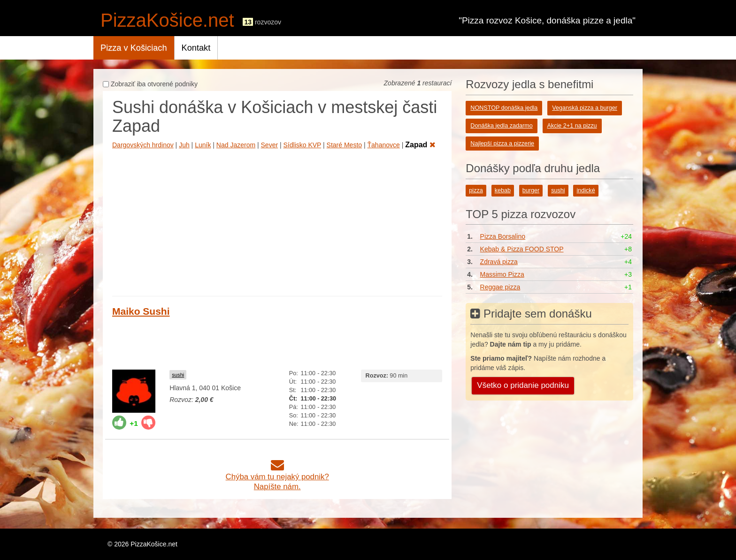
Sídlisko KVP (303, 145)
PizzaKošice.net (167, 20)
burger (531, 190)
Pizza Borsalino (503, 236)
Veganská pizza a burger (585, 108)
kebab (503, 190)
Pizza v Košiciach (134, 48)
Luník (203, 145)
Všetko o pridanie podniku (523, 385)
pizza (476, 190)
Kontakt (196, 48)
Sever (270, 145)
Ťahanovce (384, 145)
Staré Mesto (344, 145)
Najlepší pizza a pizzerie (502, 144)
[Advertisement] (277, 221)
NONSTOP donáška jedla (504, 108)
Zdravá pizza (499, 262)
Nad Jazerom (236, 145)
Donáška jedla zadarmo (501, 126)
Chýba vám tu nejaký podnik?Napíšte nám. (277, 477)
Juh (184, 145)
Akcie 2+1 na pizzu (572, 126)
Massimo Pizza (502, 274)
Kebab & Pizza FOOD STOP (522, 249)
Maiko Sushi (141, 311)
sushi (178, 375)
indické (586, 190)
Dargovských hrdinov (143, 145)
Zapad (420, 145)
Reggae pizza (500, 287)
